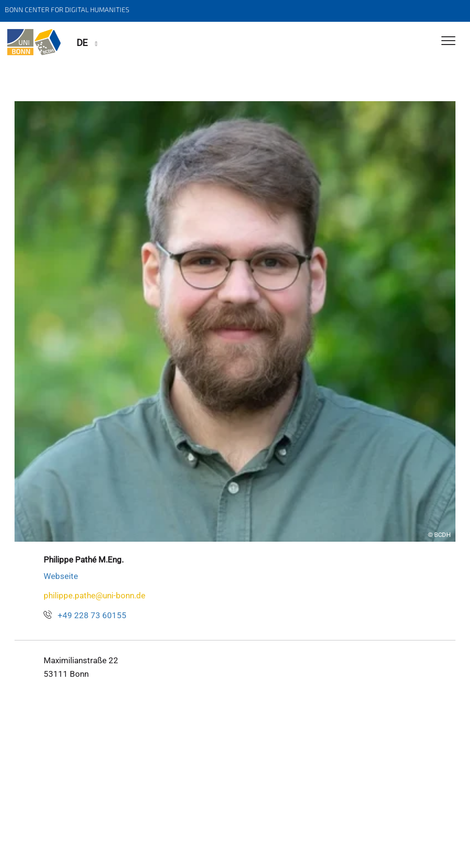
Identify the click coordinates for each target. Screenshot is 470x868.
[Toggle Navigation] (448, 41)
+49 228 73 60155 (92, 615)
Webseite (61, 576)
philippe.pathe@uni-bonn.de (94, 595)
